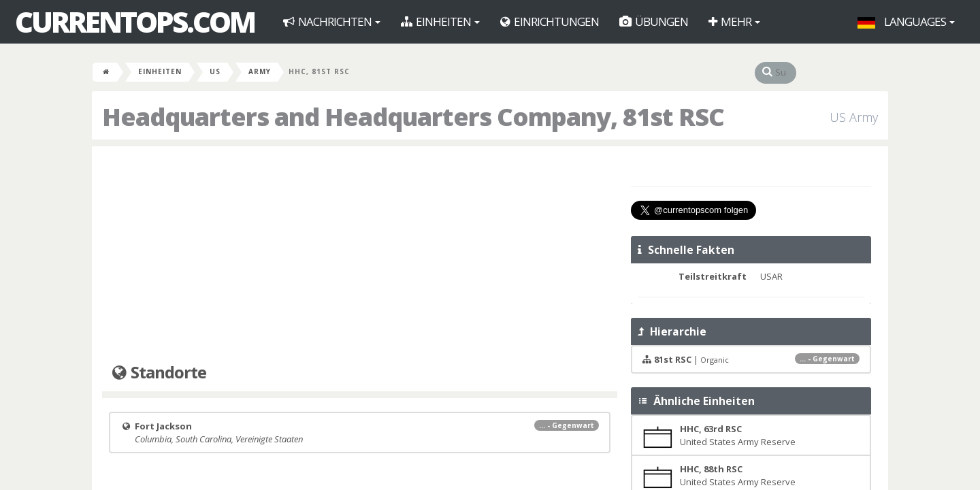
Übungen (654, 21)
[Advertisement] (360, 255)
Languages (906, 21)
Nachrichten (332, 21)
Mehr (734, 21)
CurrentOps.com (135, 22)
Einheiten (440, 21)
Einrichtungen (550, 21)
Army (260, 71)
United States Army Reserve (719, 436)
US (215, 71)
